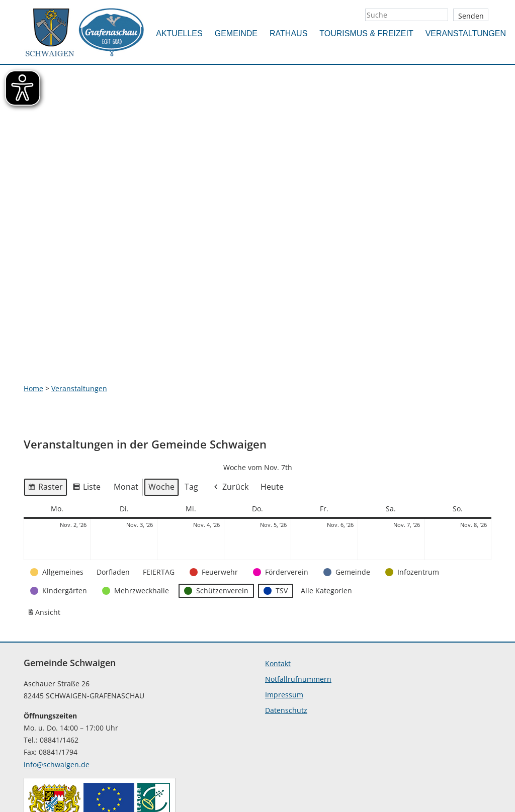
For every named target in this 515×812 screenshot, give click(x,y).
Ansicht (45, 539)
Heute (272, 411)
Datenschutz (286, 635)
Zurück (230, 412)
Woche (161, 411)
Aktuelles (179, 33)
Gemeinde (236, 33)
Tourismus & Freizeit (366, 33)
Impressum (284, 619)
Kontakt (278, 588)
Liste (87, 413)
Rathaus (288, 33)
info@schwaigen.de (57, 689)
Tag (191, 411)
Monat (126, 411)
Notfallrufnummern (298, 604)
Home (33, 313)
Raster (45, 413)
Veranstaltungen (466, 33)
